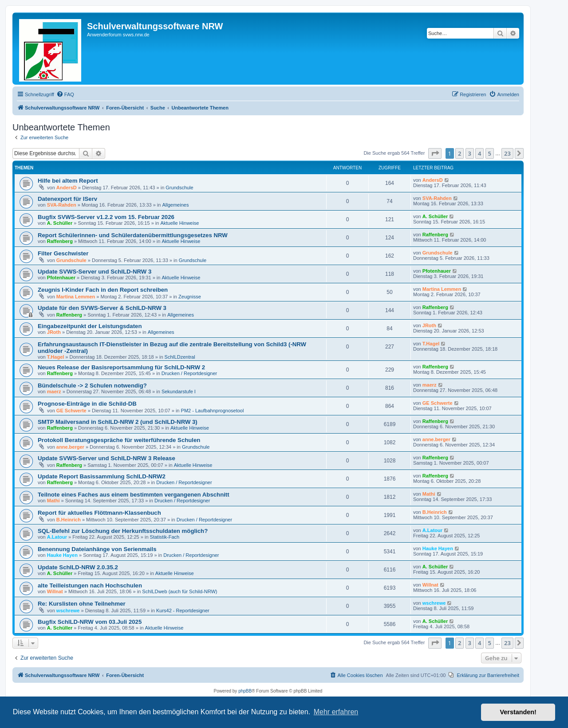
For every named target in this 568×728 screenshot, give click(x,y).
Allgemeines (175, 205)
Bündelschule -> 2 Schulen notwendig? (92, 386)
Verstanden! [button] (518, 712)
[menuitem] (65, 94)
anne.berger (70, 447)
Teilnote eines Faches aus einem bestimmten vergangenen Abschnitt (134, 495)
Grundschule (179, 188)
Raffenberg (60, 241)
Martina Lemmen (76, 297)
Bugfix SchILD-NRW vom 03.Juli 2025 (90, 622)
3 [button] (470, 153)
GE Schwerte (71, 411)
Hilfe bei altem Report (68, 181)
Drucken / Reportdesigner (189, 373)
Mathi (53, 501)
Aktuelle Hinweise (179, 223)
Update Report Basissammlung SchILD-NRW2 (102, 476)
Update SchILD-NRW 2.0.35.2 (78, 567)
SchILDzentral (180, 357)
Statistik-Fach (165, 537)
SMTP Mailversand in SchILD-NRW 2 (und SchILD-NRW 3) (118, 422)
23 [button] (507, 153)
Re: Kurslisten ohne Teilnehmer (82, 604)
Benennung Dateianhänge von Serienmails (97, 549)
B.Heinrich (69, 520)
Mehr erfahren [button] (336, 712)
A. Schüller (60, 223)
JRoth (54, 332)
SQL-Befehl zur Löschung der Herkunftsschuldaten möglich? (123, 531)
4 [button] (479, 153)
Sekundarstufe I (179, 391)
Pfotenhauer (61, 278)
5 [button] (490, 153)
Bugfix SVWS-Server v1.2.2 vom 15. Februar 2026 (106, 217)
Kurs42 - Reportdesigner (183, 611)
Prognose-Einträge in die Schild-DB (87, 404)
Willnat (55, 591)
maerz (54, 391)
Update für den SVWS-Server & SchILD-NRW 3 (102, 308)
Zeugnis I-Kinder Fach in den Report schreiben (103, 290)
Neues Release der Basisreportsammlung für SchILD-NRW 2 (121, 367)
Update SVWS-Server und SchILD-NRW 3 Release (106, 458)
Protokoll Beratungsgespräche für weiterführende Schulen (119, 440)
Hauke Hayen (62, 555)
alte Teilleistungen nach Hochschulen (90, 585)
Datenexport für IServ (67, 199)
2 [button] (460, 153)
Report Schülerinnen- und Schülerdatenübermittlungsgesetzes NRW (133, 235)
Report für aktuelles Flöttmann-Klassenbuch (99, 513)
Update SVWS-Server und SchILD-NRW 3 (95, 272)
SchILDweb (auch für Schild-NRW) (179, 591)
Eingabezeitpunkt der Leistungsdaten (90, 326)
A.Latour (57, 537)
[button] (435, 153)
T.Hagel (56, 357)
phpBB (245, 691)
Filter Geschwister (63, 253)
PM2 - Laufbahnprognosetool (213, 411)
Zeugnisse (190, 297)
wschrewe (68, 611)
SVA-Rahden (62, 205)
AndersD (67, 188)
